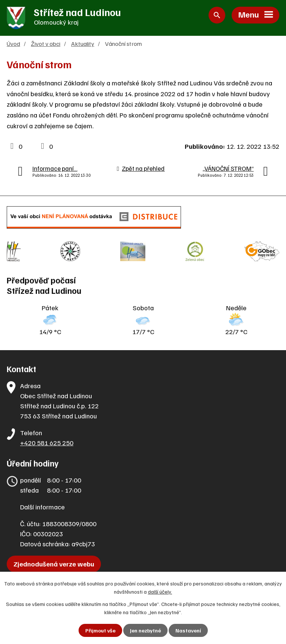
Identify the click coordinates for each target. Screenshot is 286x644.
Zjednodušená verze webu (54, 564)
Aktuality (83, 43)
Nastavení (188, 630)
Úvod (13, 43)
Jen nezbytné (145, 630)
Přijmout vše (100, 630)
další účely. (160, 592)
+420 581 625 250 (47, 443)
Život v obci (46, 43)
